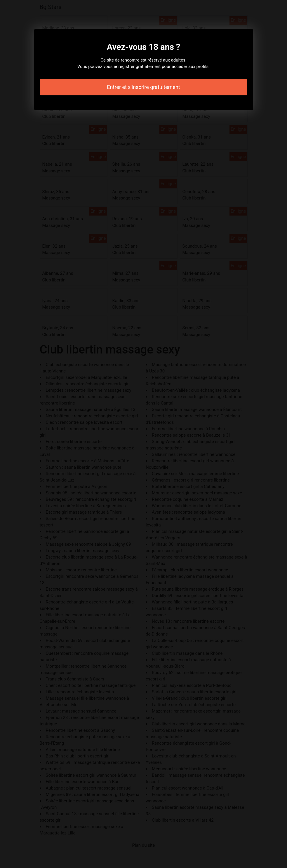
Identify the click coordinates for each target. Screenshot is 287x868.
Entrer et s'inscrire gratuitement (143, 87)
